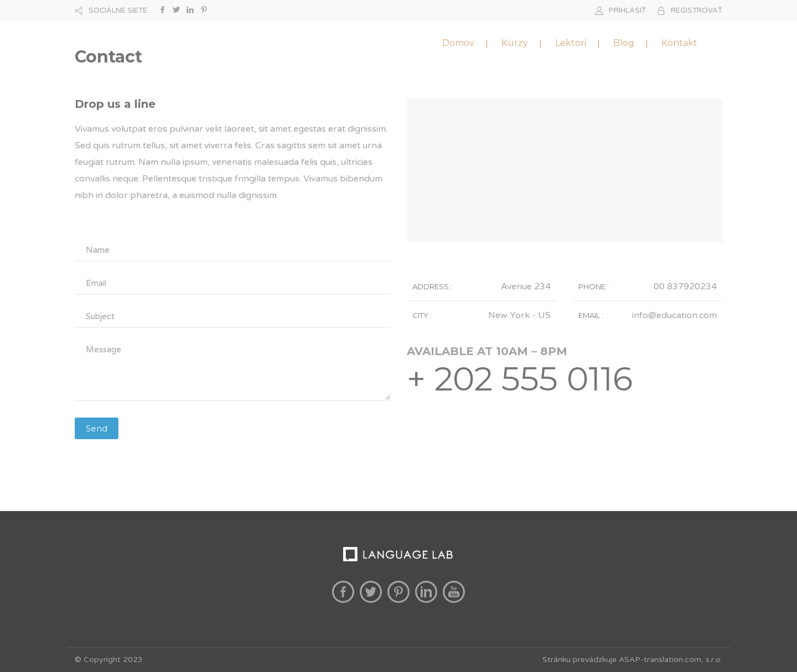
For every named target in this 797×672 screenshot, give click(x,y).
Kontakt (679, 43)
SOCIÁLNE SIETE (118, 11)
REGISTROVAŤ (697, 11)
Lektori (571, 43)
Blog (624, 43)
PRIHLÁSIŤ (627, 11)
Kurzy (515, 43)
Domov (458, 43)
